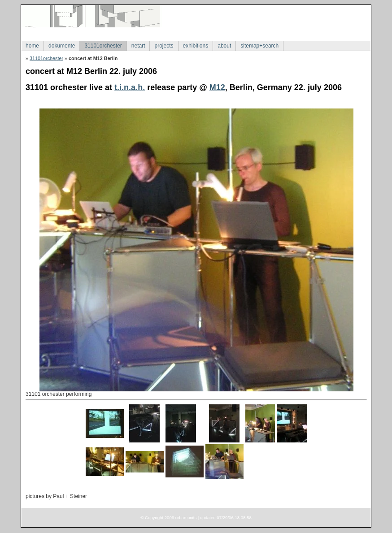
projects (164, 46)
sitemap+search (259, 46)
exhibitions (196, 46)
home (32, 46)
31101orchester (103, 46)
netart (138, 46)
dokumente (62, 46)
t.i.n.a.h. (130, 87)
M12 (217, 87)
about (224, 46)
